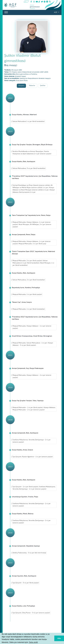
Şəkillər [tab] (43, 86)
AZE (56, 12)
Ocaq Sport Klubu (22, 81)
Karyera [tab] (21, 86)
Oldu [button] (59, 638)
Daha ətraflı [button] (33, 642)
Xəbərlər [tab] (32, 86)
